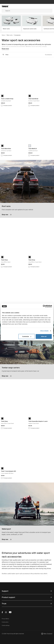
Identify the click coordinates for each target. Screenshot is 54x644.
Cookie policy (5, 622)
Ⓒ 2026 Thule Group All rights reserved (13, 634)
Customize (27, 336)
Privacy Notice (5, 619)
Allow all (44, 336)
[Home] (10, 6)
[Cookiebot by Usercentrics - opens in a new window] (44, 306)
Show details (44, 331)
